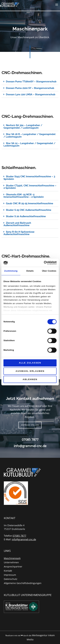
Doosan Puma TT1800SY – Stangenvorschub (31, 81)
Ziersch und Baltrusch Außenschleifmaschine (17, 224)
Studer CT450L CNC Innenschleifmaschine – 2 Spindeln (30, 187)
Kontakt (8, 571)
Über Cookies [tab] (49, 271)
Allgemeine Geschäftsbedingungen (23, 583)
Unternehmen (11, 562)
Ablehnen (30, 379)
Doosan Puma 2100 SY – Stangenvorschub (30, 88)
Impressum (10, 575)
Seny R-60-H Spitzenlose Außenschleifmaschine (19, 233)
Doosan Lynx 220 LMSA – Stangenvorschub (31, 94)
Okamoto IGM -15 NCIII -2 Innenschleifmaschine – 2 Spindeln (24, 196)
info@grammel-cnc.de (30, 446)
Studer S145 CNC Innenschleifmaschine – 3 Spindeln (29, 178)
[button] (30, 82)
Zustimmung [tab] (11, 271)
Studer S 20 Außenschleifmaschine (26, 216)
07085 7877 (30, 440)
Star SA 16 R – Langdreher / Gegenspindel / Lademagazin (30, 135)
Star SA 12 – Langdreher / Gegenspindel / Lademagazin (29, 144)
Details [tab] (30, 271)
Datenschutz (11, 579)
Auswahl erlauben (30, 371)
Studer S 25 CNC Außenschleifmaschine (29, 210)
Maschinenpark (12, 558)
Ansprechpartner (13, 567)
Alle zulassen (30, 363)
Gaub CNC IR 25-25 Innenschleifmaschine (30, 203)
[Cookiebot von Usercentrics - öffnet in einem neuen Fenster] (43, 263)
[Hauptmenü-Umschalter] (57, 5)
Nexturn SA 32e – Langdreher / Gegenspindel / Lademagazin (23, 126)
